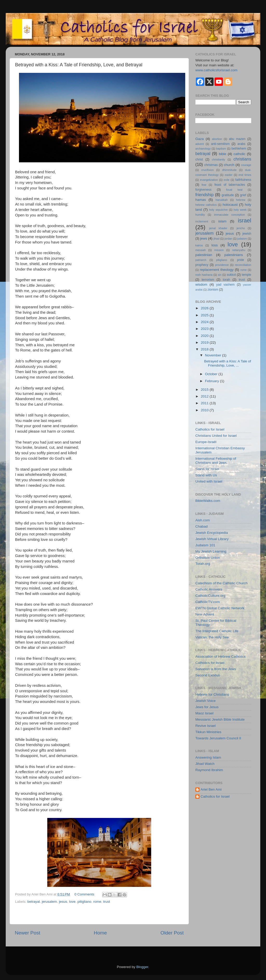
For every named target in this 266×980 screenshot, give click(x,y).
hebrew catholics (206, 205)
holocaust (230, 205)
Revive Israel (205, 726)
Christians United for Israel (216, 436)
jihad (217, 239)
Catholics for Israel (210, 429)
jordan (228, 239)
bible (222, 154)
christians (242, 159)
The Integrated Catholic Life (217, 631)
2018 (205, 349)
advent (199, 144)
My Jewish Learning (211, 551)
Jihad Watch (205, 764)
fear (204, 185)
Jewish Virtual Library (212, 539)
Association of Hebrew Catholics (221, 656)
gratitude (228, 195)
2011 (205, 403)
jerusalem (49, 902)
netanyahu (239, 250)
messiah (201, 250)
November (214, 355)
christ (199, 159)
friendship (204, 195)
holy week (240, 210)
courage (246, 165)
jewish (247, 234)
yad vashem (225, 285)
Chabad (201, 526)
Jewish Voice (205, 701)
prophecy (202, 265)
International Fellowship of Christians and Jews (216, 461)
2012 (205, 396)
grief (243, 195)
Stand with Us (206, 475)
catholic (240, 154)
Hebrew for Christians (212, 694)
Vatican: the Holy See (212, 637)
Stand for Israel (207, 469)
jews (204, 238)
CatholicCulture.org (210, 596)
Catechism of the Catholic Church (221, 583)
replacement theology (217, 270)
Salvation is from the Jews (216, 669)
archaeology (203, 149)
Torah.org (203, 564)
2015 (205, 390)
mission (219, 250)
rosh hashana (204, 275)
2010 (205, 410)
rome (97, 902)
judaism (242, 239)
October (212, 374)
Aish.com (203, 520)
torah (227, 280)
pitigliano (84, 902)
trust (107, 902)
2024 (205, 322)
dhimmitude (229, 170)
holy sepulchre (218, 210)
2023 (205, 329)
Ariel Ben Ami (211, 789)
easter (229, 175)
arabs (241, 144)
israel (244, 220)
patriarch (201, 260)
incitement (202, 221)
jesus (63, 902)
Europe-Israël (206, 442)
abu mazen (237, 139)
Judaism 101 (205, 545)
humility (200, 215)
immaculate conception (230, 215)
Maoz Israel (204, 713)
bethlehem (239, 149)
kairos (199, 245)
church (229, 165)
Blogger (142, 967)
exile (227, 180)
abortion (217, 139)
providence (222, 265)
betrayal (34, 902)
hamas (201, 200)
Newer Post (28, 933)
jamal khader (218, 228)
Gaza (199, 139)
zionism (213, 290)
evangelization (209, 180)
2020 (205, 336)
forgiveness (203, 190)
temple (247, 275)
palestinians (234, 255)
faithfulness (243, 180)
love (72, 902)
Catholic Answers (209, 589)
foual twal (234, 190)
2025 (205, 315)
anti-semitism (220, 144)
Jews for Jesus (207, 707)
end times (245, 175)
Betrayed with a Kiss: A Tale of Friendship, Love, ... (228, 363)
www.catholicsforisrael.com (216, 70)
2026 (205, 308)
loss (215, 245)
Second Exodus (208, 675)
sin (220, 275)
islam (222, 221)
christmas (211, 165)
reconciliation (243, 265)
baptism (221, 149)
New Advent (205, 614)
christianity (219, 159)
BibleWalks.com (208, 501)
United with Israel (209, 481)
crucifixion (208, 170)
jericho (241, 228)
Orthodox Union (208, 558)
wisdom (201, 284)
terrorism (208, 280)
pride (240, 260)
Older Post (172, 933)
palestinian (204, 255)
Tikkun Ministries (208, 732)
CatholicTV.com (208, 602)
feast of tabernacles (230, 185)
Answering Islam (208, 757)
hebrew (241, 200)
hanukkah (222, 200)
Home (100, 933)
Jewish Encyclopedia (212, 533)
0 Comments (85, 894)
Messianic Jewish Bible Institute (220, 719)
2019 (205, 342)
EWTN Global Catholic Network (220, 608)
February (212, 381)
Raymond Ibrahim (209, 770)
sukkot (231, 275)
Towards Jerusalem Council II (218, 738)
